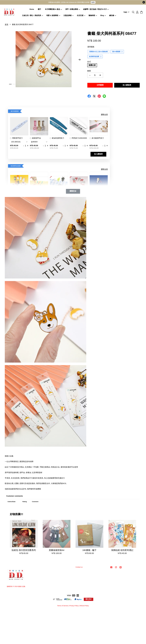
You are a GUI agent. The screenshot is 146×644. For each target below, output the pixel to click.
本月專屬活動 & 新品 (54, 9)
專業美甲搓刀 (16, 138)
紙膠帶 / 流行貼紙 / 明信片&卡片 (96, 9)
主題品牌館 (68, 15)
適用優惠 (91, 47)
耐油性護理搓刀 (57, 138)
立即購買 (100, 85)
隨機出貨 (92, 65)
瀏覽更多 (73, 191)
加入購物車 (98, 154)
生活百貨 (81, 15)
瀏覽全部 (104, 115)
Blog (103, 15)
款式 (89, 62)
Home (32, 9)
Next (80, 60)
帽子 (40, 9)
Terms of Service (63, 606)
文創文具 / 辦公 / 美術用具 (33, 15)
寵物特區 (93, 15)
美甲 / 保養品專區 (73, 9)
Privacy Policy (74, 606)
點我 (93, 2)
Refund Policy (84, 606)
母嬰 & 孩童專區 (53, 15)
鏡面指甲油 (35, 138)
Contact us (79, 567)
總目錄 (113, 15)
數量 (89, 71)
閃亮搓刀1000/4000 (78, 138)
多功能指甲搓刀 (97, 138)
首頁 (7, 25)
